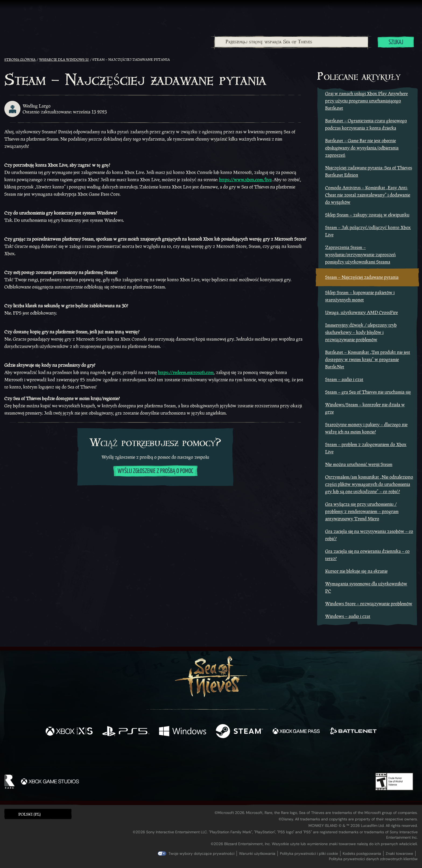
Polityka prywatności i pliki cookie (309, 853)
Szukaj (396, 42)
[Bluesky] (263, 758)
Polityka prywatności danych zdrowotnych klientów (373, 859)
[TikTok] (248, 757)
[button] (38, 814)
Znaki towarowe (399, 853)
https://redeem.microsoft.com (186, 372)
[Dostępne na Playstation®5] (126, 732)
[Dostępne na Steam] (239, 732)
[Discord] (233, 758)
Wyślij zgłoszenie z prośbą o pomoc (155, 471)
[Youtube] (210, 757)
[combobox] (291, 42)
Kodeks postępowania (362, 853)
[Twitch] (187, 757)
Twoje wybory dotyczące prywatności (201, 853)
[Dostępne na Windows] (183, 732)
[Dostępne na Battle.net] (353, 732)
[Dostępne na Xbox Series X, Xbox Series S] (69, 732)
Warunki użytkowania (257, 853)
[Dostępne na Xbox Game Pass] (296, 732)
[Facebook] (157, 757)
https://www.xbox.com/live (245, 180)
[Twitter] (171, 757)
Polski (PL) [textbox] (29, 814)
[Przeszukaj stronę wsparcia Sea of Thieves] (291, 42)
